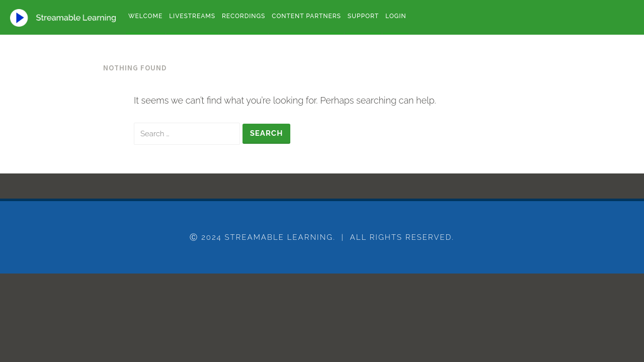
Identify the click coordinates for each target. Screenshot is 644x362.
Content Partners (306, 16)
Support (363, 16)
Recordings (244, 16)
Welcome (145, 16)
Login (396, 16)
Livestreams (192, 16)
